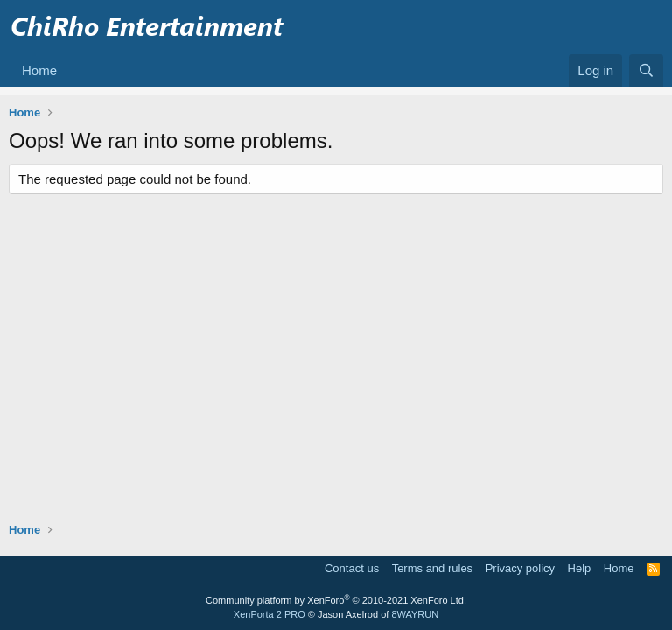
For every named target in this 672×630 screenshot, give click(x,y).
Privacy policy (520, 568)
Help (580, 568)
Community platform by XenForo (336, 600)
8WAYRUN (415, 614)
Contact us (352, 568)
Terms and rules (432, 568)
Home (39, 70)
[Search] (646, 70)
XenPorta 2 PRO (269, 614)
